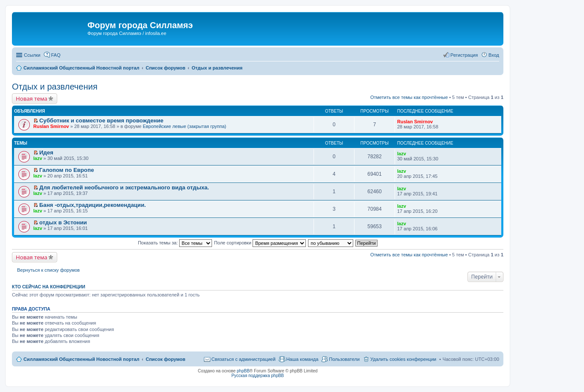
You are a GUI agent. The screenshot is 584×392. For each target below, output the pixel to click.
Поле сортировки (260, 243)
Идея (46, 152)
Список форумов (165, 359)
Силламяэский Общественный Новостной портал (81, 359)
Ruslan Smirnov (51, 126)
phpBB (243, 371)
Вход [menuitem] (494, 55)
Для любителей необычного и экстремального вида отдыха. (124, 187)
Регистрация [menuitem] (464, 55)
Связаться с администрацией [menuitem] (244, 359)
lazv (38, 158)
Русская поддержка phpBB (257, 376)
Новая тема (32, 99)
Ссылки (32, 55)
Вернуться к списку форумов (48, 270)
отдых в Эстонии (63, 222)
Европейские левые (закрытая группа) (185, 126)
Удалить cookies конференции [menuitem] (403, 359)
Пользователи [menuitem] (344, 359)
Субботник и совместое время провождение (101, 121)
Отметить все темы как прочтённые (409, 97)
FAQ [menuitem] (56, 55)
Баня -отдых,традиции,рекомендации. (93, 205)
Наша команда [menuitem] (302, 359)
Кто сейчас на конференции (49, 287)
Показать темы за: (175, 243)
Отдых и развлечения (55, 87)
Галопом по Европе (67, 170)
